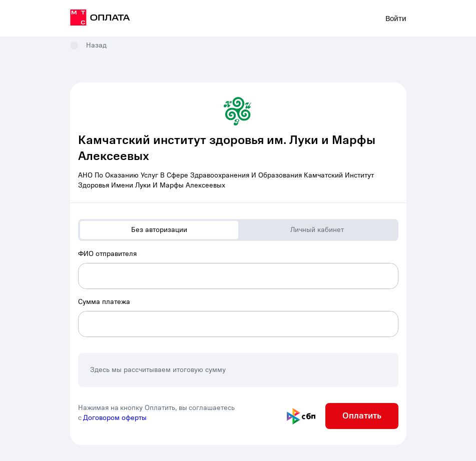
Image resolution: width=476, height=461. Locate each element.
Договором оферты (115, 418)
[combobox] (238, 269)
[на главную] (100, 19)
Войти (396, 18)
